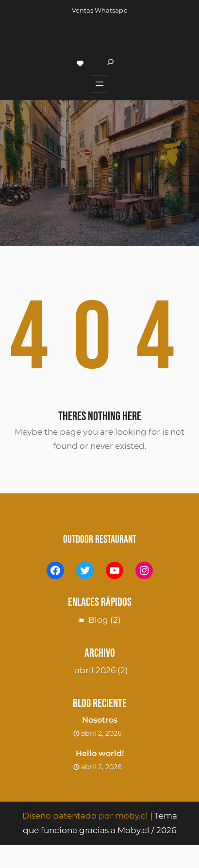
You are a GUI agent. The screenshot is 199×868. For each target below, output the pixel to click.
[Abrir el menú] (99, 84)
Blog (98, 620)
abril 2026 (95, 670)
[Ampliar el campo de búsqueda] (110, 63)
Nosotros (100, 720)
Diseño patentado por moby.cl (85, 816)
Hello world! (100, 753)
